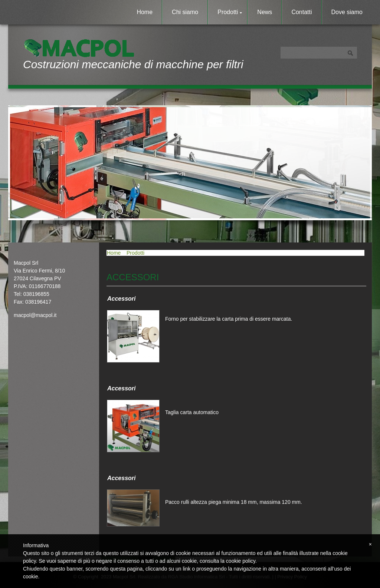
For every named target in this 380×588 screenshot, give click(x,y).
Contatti (302, 12)
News (265, 12)
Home (145, 12)
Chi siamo (185, 12)
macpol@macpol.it (35, 315)
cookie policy (241, 561)
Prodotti (230, 12)
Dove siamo (347, 12)
